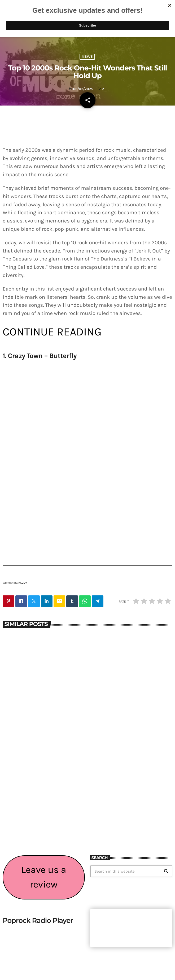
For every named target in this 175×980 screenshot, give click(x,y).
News (87, 57)
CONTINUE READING (52, 332)
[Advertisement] (131, 813)
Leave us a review (44, 877)
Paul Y (23, 583)
